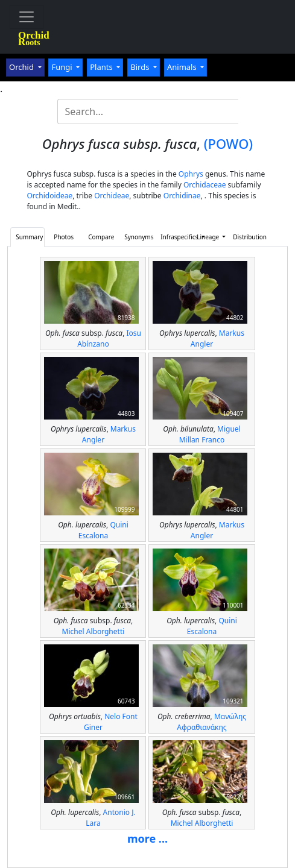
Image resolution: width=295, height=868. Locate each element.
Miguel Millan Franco (210, 434)
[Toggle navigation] (27, 17)
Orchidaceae (205, 185)
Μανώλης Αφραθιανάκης (211, 722)
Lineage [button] (209, 237)
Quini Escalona (103, 530)
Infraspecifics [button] (175, 237)
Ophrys (191, 174)
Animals (183, 67)
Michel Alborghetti (94, 631)
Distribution (247, 237)
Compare (101, 237)
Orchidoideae (49, 196)
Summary (29, 237)
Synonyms (139, 237)
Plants (102, 67)
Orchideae (112, 196)
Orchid (22, 67)
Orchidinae (182, 196)
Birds (141, 67)
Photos (64, 237)
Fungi (63, 67)
